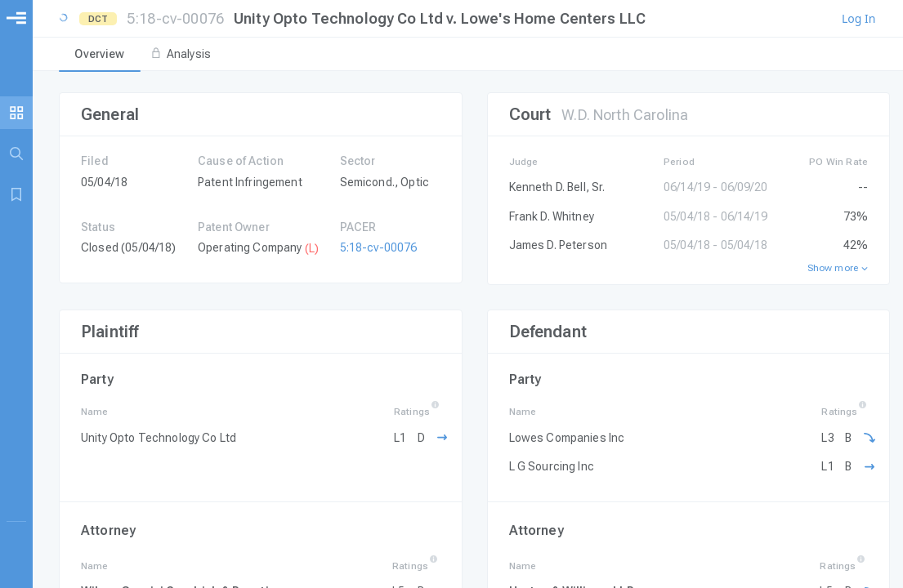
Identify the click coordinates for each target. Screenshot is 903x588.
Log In (858, 19)
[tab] (100, 54)
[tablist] (468, 54)
